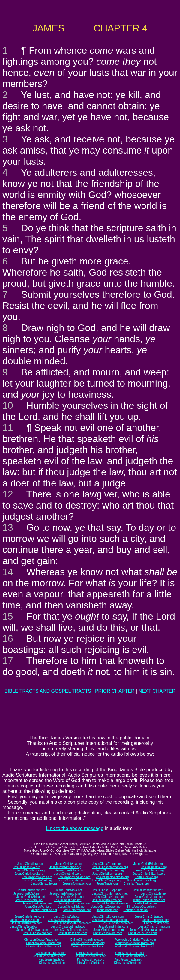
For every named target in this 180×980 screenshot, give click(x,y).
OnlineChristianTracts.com (88, 940)
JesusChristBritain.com (150, 917)
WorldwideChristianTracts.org (134, 943)
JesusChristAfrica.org (30, 870)
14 (8, 572)
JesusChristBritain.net (148, 890)
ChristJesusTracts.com (51, 953)
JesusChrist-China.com (154, 926)
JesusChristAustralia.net (112, 903)
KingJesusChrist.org (91, 963)
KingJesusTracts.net (128, 959)
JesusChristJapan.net (149, 897)
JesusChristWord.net (38, 907)
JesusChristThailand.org (74, 877)
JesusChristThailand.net (74, 903)
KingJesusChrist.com (53, 963)
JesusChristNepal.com (25, 926)
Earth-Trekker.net (146, 903)
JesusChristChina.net (70, 897)
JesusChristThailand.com (71, 930)
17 (8, 661)
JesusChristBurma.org (107, 874)
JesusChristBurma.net (107, 900)
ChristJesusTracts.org (91, 953)
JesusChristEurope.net (107, 890)
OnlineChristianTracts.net (88, 946)
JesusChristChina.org (70, 870)
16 (8, 638)
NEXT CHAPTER (157, 691)
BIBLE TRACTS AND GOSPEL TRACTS (48, 691)
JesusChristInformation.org (110, 867)
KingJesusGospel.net (141, 907)
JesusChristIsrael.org (31, 864)
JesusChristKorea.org (109, 870)
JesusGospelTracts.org (91, 956)
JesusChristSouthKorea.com (72, 923)
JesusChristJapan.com (108, 930)
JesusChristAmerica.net (65, 893)
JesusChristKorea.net (109, 897)
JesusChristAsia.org (69, 864)
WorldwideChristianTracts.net (134, 946)
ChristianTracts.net (136, 910)
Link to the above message (75, 828)
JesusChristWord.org (38, 880)
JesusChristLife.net (154, 893)
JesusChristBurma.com (27, 923)
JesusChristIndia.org (68, 874)
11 (8, 428)
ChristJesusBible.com (142, 933)
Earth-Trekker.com (156, 923)
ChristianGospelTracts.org (43, 943)
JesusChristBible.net (72, 907)
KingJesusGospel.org (142, 880)
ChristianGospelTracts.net (44, 946)
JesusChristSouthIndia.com (69, 926)
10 (8, 405)
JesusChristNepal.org (29, 874)
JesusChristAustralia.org (112, 877)
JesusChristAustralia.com (147, 930)
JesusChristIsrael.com (29, 917)
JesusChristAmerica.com (65, 920)
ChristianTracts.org (136, 884)
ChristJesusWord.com (108, 933)
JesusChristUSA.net (27, 893)
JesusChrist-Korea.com (118, 923)
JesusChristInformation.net (110, 893)
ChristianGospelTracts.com (42, 940)
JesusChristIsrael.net (31, 890)
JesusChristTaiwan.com (32, 930)
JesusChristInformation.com (111, 920)
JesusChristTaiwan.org (37, 877)
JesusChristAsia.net (69, 890)
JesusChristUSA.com (25, 920)
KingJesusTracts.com (53, 959)
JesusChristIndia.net (68, 900)
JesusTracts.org (107, 884)
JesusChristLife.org (44, 884)
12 (8, 494)
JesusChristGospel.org (106, 880)
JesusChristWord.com (38, 933)
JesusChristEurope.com (108, 917)
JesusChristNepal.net (29, 900)
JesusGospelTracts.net (131, 956)
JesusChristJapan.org (149, 870)
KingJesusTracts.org (91, 959)
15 (8, 616)
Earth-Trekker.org (146, 877)
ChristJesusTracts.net (130, 953)
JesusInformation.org (77, 884)
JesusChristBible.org (72, 880)
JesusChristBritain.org (148, 864)
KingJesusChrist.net (128, 963)
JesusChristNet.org (154, 867)
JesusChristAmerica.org (65, 867)
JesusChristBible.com (73, 933)
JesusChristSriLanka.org (149, 874)
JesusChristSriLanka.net (149, 900)
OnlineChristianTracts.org (88, 943)
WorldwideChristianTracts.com (136, 940)
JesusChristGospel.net (106, 907)
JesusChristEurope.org (107, 864)
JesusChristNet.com (156, 920)
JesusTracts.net (107, 910)
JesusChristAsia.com (68, 917)
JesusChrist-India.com (113, 926)
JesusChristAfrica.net (31, 897)
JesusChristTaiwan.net (37, 903)
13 (8, 527)
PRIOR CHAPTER (115, 691)
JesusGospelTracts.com (49, 956)
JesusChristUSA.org (27, 867)
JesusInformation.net (77, 910)
